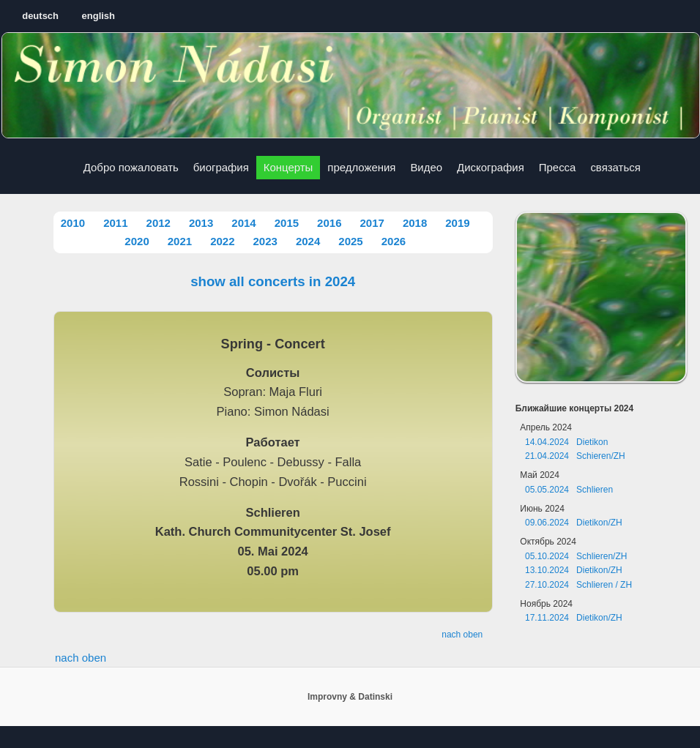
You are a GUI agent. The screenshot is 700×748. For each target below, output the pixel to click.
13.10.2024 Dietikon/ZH (574, 570)
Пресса (558, 167)
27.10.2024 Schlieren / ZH (578, 585)
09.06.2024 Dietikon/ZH (574, 523)
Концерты (288, 167)
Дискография (491, 167)
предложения (361, 167)
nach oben (462, 635)
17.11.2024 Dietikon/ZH (574, 618)
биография (221, 167)
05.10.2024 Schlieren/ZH (576, 556)
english (99, 16)
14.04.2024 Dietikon (566, 442)
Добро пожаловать (131, 167)
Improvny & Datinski (350, 697)
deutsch (40, 16)
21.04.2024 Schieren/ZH (575, 456)
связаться (615, 167)
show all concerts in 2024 (273, 281)
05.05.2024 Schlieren (569, 490)
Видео (426, 167)
